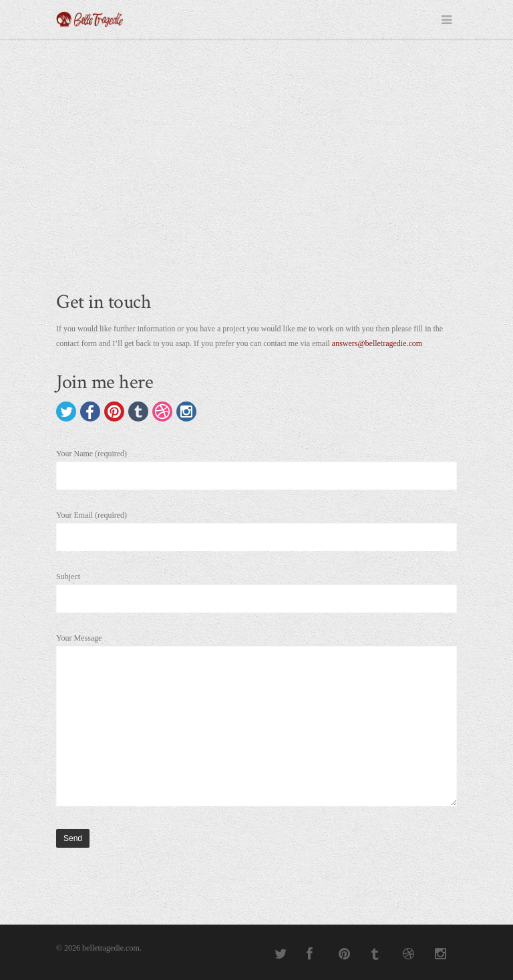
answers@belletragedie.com (377, 343)
